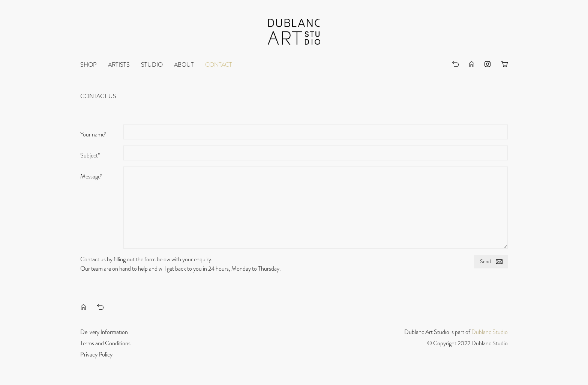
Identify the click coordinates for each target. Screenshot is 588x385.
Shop (88, 65)
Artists (119, 65)
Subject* (90, 156)
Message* (91, 177)
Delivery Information (104, 332)
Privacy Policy (96, 355)
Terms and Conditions (105, 343)
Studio (152, 65)
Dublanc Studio (490, 332)
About (184, 65)
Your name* (93, 135)
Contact (219, 65)
